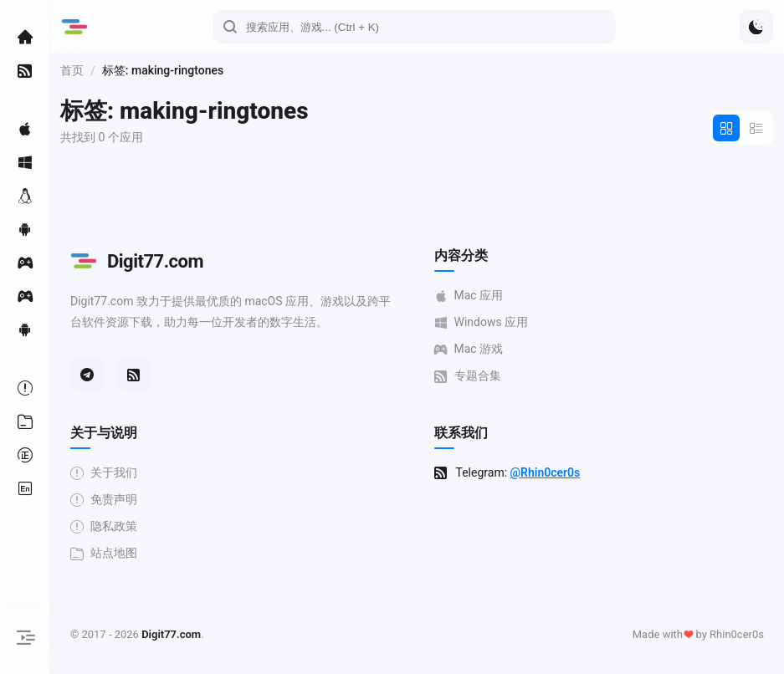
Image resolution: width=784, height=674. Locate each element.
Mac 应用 (469, 296)
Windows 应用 (482, 322)
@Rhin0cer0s (546, 472)
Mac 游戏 (469, 349)
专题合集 (468, 376)
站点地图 (104, 553)
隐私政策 (104, 526)
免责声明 (104, 500)
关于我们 (104, 473)
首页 (72, 70)
